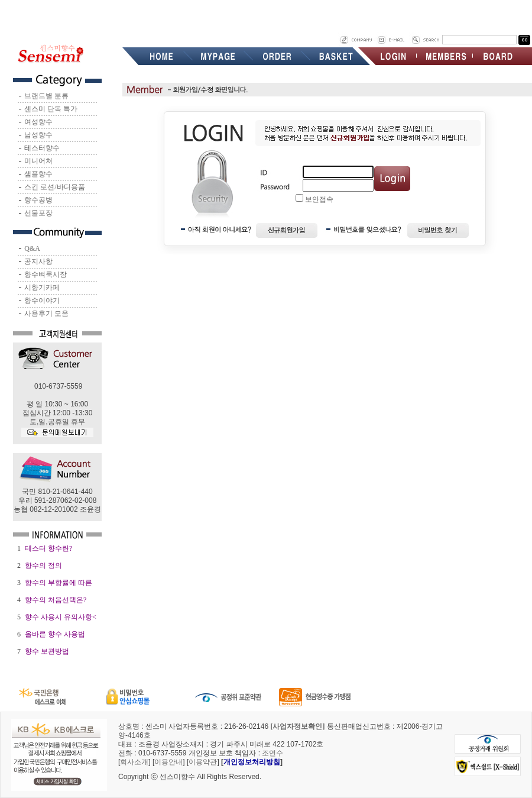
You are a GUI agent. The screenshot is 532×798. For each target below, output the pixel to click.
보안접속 (319, 199)
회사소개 (134, 762)
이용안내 (168, 762)
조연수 (273, 753)
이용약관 (203, 762)
